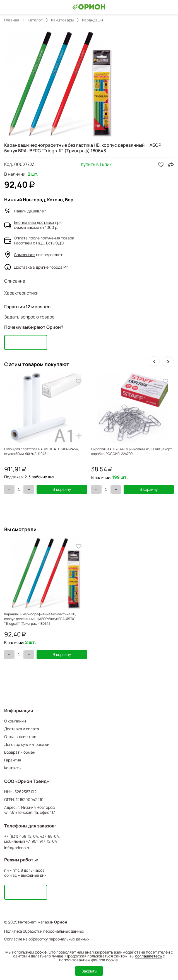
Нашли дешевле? (30, 211)
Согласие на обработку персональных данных (47, 939)
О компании (15, 721)
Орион (61, 922)
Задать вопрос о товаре (29, 317)
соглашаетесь (148, 956)
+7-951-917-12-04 (41, 841)
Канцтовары (62, 20)
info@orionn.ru (17, 848)
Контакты (13, 768)
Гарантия (13, 760)
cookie (41, 952)
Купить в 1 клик (96, 165)
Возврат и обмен (20, 752)
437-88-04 (49, 836)
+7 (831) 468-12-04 (21, 836)
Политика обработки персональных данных (44, 931)
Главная (12, 20)
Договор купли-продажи (27, 744)
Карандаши (92, 20)
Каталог (35, 20)
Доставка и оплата (22, 729)
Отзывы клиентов (20, 737)
